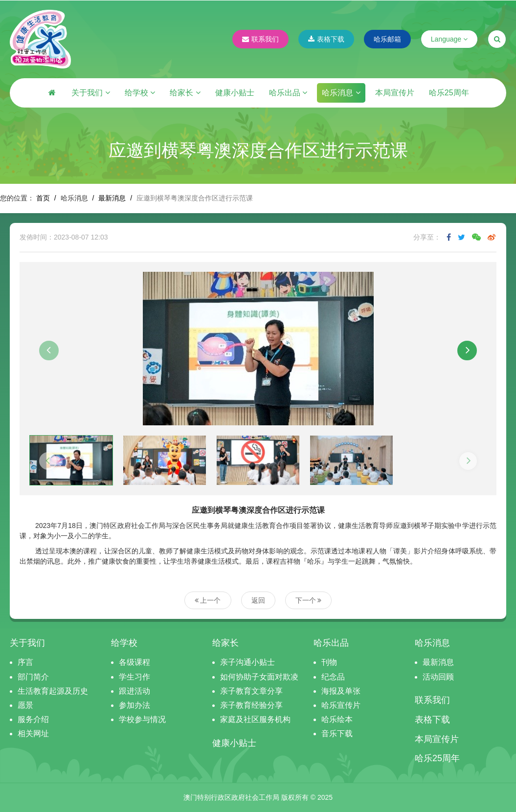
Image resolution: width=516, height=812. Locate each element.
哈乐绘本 (337, 719)
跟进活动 (135, 691)
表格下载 (326, 39)
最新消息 (112, 198)
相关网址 (33, 734)
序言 (25, 662)
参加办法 (135, 705)
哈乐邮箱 (387, 39)
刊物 (329, 662)
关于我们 (90, 93)
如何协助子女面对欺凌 (259, 677)
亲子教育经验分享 (251, 705)
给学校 (140, 93)
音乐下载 (337, 734)
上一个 (208, 600)
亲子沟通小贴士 (247, 662)
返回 (258, 600)
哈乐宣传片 (341, 705)
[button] (49, 351)
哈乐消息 (341, 93)
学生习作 (135, 677)
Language (449, 39)
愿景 (25, 705)
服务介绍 (33, 719)
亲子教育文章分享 (251, 691)
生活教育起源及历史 (53, 691)
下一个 (309, 600)
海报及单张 (341, 691)
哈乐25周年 (449, 93)
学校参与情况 (142, 719)
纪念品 (333, 677)
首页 (43, 198)
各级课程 (135, 662)
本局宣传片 (395, 93)
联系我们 (260, 39)
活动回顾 (438, 677)
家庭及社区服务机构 (255, 719)
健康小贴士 (235, 93)
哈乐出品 (288, 93)
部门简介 (33, 677)
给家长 (185, 93)
